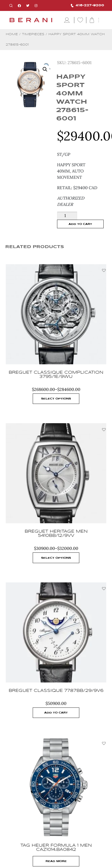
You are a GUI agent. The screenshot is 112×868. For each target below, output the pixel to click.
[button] (104, 270)
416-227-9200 (87, 6)
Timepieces (33, 34)
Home (12, 34)
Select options (56, 399)
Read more (56, 861)
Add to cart (80, 224)
